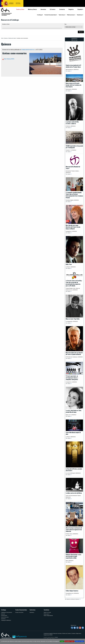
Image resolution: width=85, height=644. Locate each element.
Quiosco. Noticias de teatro (10, 38)
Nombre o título (6, 24)
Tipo (65, 24)
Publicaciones (71, 15)
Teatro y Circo (20, 9)
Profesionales (4, 616)
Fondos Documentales (50, 15)
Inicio (2, 38)
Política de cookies (79, 641)
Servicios (43, 9)
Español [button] (80, 9)
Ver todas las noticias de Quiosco (72, 599)
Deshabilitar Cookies (69, 641)
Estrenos (3, 614)
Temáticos (80, 15)
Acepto (62, 641)
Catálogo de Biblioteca (6, 620)
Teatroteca (62, 15)
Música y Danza (32, 9)
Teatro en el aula (47, 612)
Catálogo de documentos (7, 612)
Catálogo (40, 15)
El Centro (53, 9)
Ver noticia (68, 71)
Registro (71, 9)
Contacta (62, 9)
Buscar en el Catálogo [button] (10, 20)
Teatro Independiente (48, 616)
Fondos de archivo (19, 612)
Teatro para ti (47, 614)
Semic (56, 637)
